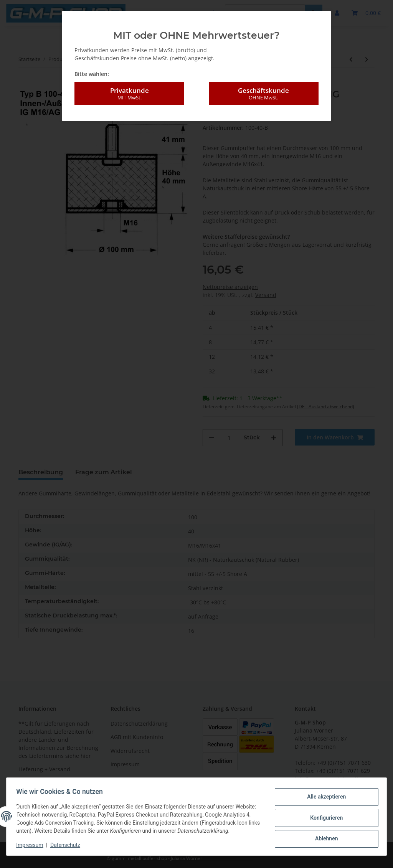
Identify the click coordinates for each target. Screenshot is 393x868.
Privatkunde (129, 94)
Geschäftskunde (264, 94)
